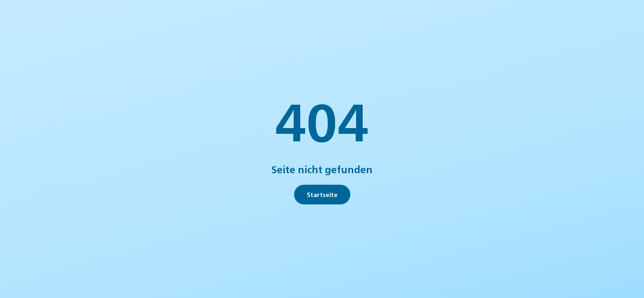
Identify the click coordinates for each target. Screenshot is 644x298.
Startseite (322, 194)
